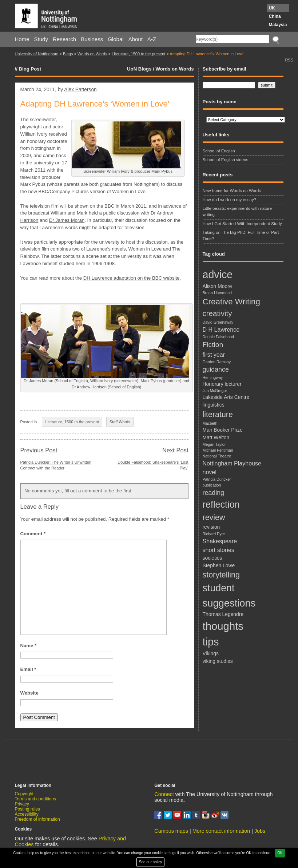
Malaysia (278, 25)
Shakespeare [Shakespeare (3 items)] (220, 541)
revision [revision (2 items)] (211, 527)
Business (92, 39)
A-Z (152, 39)
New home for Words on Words (232, 191)
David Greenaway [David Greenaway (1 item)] (218, 322)
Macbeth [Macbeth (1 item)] (210, 423)
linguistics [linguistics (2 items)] (214, 405)
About (136, 39)
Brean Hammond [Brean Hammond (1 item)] (217, 293)
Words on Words (92, 54)
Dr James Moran (67, 220)
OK (280, 853)
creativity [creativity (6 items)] (217, 313)
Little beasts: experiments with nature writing (237, 211)
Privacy (22, 804)
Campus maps (171, 831)
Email (28, 669)
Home (22, 39)
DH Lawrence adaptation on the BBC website (132, 278)
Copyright (24, 794)
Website (29, 693)
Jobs (260, 831)
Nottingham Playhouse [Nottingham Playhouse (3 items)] (232, 463)
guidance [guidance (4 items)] (216, 369)
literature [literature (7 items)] (218, 415)
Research (64, 39)
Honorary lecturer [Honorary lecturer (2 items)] (222, 384)
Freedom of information (37, 819)
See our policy (150, 862)
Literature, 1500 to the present (138, 54)
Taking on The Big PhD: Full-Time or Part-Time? (242, 235)
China (275, 16)
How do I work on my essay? (230, 200)
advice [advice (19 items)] (218, 275)
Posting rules (27, 809)
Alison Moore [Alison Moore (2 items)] (217, 286)
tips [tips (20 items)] (211, 642)
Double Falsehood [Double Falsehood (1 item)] (218, 337)
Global (116, 39)
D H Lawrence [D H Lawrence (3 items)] (221, 329)
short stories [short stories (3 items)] (218, 550)
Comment (33, 534)
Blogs (68, 54)
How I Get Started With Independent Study (242, 224)
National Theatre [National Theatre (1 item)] (217, 456)
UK (272, 8)
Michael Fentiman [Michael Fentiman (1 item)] (218, 450)
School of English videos (226, 160)
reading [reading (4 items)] (213, 493)
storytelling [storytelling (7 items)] (221, 575)
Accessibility (27, 814)
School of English (219, 151)
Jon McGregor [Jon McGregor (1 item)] (215, 391)
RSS (289, 60)
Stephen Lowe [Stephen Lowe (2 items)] (219, 565)
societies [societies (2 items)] (212, 558)
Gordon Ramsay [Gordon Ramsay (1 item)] (217, 362)
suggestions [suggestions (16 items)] (229, 603)
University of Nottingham (37, 54)
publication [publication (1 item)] (212, 485)
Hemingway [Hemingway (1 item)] (213, 377)
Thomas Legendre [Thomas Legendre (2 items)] (223, 614)
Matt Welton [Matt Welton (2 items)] (216, 437)
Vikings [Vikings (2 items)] (211, 653)
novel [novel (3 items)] (210, 472)
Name (29, 646)
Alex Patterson (80, 90)
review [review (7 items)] (214, 517)
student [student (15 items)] (219, 588)
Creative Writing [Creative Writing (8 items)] (231, 302)
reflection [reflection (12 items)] (221, 504)
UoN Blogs (139, 69)
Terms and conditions (35, 799)
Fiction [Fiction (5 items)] (213, 345)
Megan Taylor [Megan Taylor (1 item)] (214, 444)
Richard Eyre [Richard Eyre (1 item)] (214, 534)
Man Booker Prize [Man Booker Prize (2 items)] (223, 430)
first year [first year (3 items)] (214, 355)
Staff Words (120, 422)
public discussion (121, 213)
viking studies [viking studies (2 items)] (218, 661)
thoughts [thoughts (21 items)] (223, 626)
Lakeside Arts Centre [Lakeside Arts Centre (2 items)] (226, 397)
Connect (164, 794)
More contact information (221, 831)
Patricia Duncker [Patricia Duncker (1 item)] (217, 479)
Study (41, 39)
